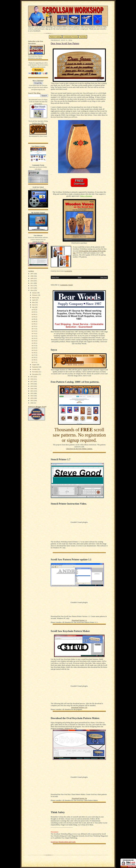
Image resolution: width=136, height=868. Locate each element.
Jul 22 (34, 348)
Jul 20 (34, 343)
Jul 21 (34, 345)
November (35, 372)
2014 (32, 290)
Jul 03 (34, 312)
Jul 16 (34, 338)
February (35, 295)
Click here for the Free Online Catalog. (79, 449)
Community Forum (70, 37)
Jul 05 (34, 317)
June (34, 305)
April (34, 300)
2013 (32, 288)
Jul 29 (34, 357)
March (34, 298)
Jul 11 (34, 329)
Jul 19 (34, 341)
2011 (32, 283)
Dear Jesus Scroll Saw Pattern (65, 43)
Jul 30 (34, 360)
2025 (32, 400)
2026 (32, 403)
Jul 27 (34, 355)
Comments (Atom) (66, 285)
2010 (32, 281)
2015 (32, 377)
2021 (32, 391)
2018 (32, 384)
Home (80, 277)
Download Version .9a (79, 798)
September (35, 367)
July (34, 307)
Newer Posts (55, 277)
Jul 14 (34, 333)
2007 (32, 274)
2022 (32, 393)
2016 (32, 379)
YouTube (83, 37)
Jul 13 (34, 331)
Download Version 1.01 (79, 707)
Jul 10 (34, 326)
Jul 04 (34, 314)
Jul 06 (34, 319)
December (35, 374)
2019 (32, 386)
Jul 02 (34, 310)
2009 (32, 278)
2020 (32, 389)
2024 (32, 398)
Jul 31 (34, 362)
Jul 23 (34, 350)
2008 (32, 276)
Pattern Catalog (55, 37)
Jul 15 (34, 336)
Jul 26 (34, 353)
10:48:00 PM (68, 271)
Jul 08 (34, 321)
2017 (32, 381)
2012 (32, 286)
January (35, 293)
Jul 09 (34, 324)
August (34, 365)
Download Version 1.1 (79, 620)
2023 (32, 396)
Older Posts (104, 277)
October (35, 369)
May (34, 302)
